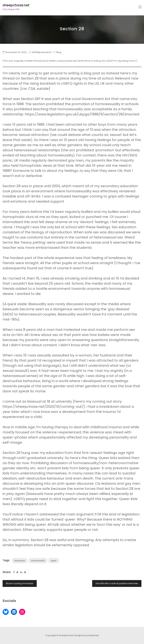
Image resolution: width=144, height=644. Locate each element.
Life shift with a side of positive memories (117, 583)
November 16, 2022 (16, 52)
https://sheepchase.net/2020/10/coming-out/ (43, 407)
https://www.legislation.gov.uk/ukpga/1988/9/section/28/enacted (82, 114)
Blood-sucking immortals (20, 583)
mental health (38, 561)
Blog (59, 52)
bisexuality (20, 561)
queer (54, 561)
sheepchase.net (16, 5)
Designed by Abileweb (86, 635)
